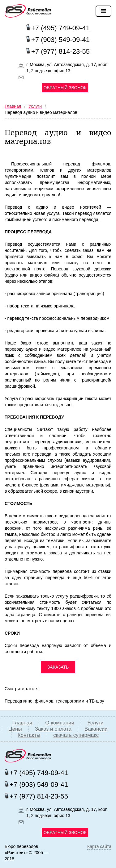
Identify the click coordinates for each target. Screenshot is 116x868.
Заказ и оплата (53, 729)
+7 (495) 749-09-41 (60, 28)
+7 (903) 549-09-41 (60, 40)
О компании (60, 723)
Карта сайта (99, 846)
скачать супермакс (76, 735)
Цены (15, 729)
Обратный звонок (65, 88)
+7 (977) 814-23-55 (60, 51)
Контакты (29, 735)
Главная (22, 723)
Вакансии (96, 729)
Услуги (95, 723)
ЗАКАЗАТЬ (58, 667)
